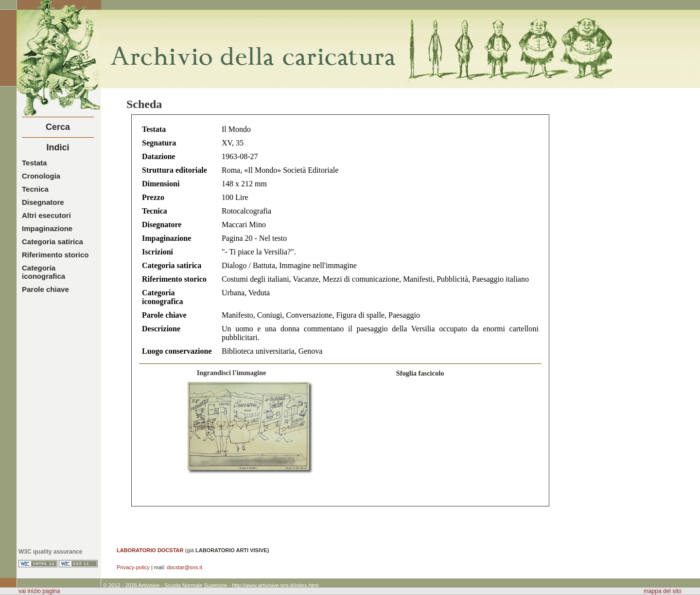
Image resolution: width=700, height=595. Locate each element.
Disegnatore (43, 202)
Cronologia (41, 176)
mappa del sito (663, 591)
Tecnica (35, 189)
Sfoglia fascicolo (420, 373)
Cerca (58, 127)
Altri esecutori (46, 215)
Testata (34, 163)
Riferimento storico (55, 255)
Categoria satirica (52, 242)
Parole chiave (45, 289)
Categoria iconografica (44, 272)
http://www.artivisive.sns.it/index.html (275, 585)
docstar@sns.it (184, 567)
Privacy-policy (133, 567)
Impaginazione (47, 228)
